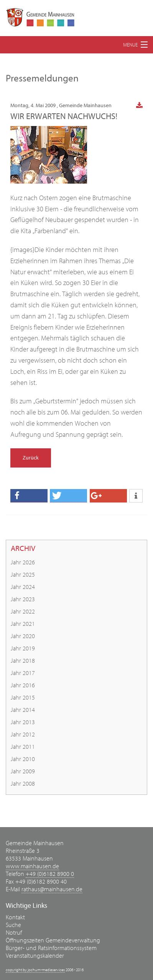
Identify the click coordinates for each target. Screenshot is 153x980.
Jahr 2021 (23, 624)
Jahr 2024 (23, 587)
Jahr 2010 (23, 759)
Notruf (14, 933)
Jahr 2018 (23, 661)
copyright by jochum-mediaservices (35, 970)
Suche (13, 925)
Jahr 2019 (23, 648)
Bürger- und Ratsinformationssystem (51, 948)
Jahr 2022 (23, 612)
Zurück (31, 458)
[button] (29, 496)
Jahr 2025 (23, 575)
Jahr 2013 (23, 722)
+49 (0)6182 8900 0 (50, 874)
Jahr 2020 (23, 636)
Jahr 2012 (23, 735)
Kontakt (15, 917)
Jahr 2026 (23, 562)
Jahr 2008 (23, 784)
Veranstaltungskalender (35, 956)
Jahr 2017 (23, 673)
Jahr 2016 (23, 685)
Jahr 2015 (23, 698)
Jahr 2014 (23, 710)
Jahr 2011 (23, 747)
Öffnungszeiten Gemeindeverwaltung (53, 940)
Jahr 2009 (23, 771)
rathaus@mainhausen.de (52, 889)
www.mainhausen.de (32, 866)
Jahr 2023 (23, 599)
